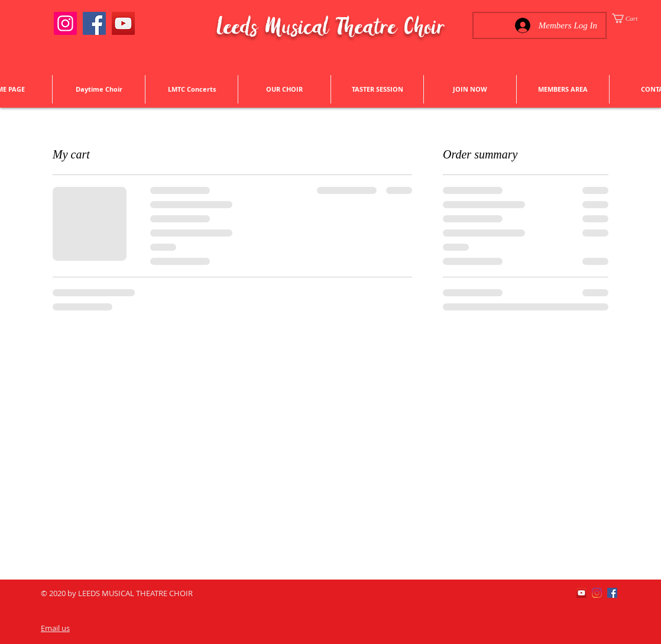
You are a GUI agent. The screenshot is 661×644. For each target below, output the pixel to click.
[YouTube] (123, 23)
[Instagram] (65, 23)
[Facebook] (94, 23)
